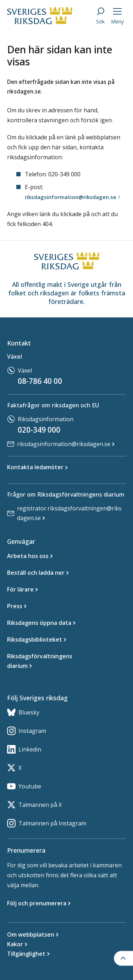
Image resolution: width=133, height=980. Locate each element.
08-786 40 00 (40, 381)
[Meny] (117, 16)
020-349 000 (39, 430)
